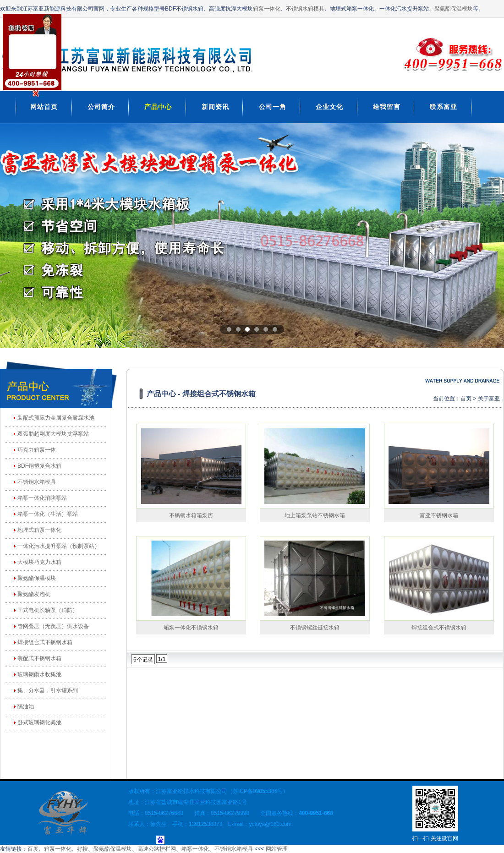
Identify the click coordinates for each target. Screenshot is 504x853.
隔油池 (26, 706)
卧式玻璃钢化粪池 (39, 722)
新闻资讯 (215, 107)
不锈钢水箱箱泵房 (191, 515)
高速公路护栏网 (157, 849)
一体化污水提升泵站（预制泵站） (59, 546)
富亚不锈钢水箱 (439, 515)
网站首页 (44, 107)
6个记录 (143, 660)
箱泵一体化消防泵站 (42, 498)
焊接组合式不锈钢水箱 (45, 642)
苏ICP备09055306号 (258, 791)
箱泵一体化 (267, 9)
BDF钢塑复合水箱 (39, 466)
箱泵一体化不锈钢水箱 (191, 628)
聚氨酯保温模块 (454, 9)
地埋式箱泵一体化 (39, 530)
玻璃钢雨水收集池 (39, 674)
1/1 (162, 659)
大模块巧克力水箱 (39, 562)
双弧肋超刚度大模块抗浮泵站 (53, 434)
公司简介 (101, 107)
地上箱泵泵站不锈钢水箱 (315, 515)
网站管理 (277, 849)
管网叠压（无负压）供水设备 (53, 626)
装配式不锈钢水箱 (39, 658)
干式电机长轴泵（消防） (48, 610)
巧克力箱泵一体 (37, 450)
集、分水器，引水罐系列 (48, 690)
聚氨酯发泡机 (34, 594)
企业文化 (329, 107)
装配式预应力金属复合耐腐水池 (56, 418)
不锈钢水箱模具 (305, 9)
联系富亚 (444, 107)
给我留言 (387, 107)
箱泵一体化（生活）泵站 (48, 514)
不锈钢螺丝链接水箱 (315, 628)
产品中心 (158, 107)
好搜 (82, 849)
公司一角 (273, 107)
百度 (33, 849)
